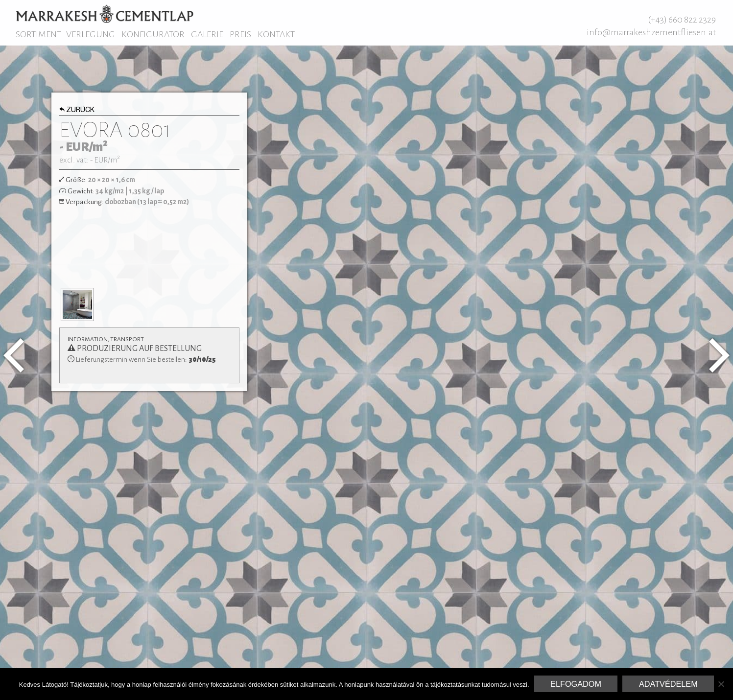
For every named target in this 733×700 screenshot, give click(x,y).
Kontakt (276, 34)
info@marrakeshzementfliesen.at (651, 32)
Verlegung (91, 34)
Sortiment (38, 34)
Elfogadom (576, 684)
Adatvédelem (668, 684)
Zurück (77, 111)
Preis (240, 34)
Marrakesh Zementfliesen (105, 14)
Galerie (207, 34)
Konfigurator (153, 34)
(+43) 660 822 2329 (682, 20)
